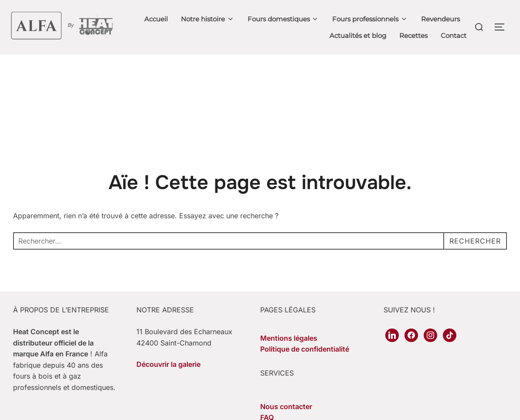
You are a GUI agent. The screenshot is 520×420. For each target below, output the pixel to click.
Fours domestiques (284, 19)
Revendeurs (440, 19)
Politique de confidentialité (305, 349)
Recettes (413, 36)
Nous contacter (286, 406)
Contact (454, 36)
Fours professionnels (370, 19)
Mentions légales (289, 338)
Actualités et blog (358, 36)
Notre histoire (208, 19)
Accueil (156, 19)
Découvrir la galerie (168, 364)
